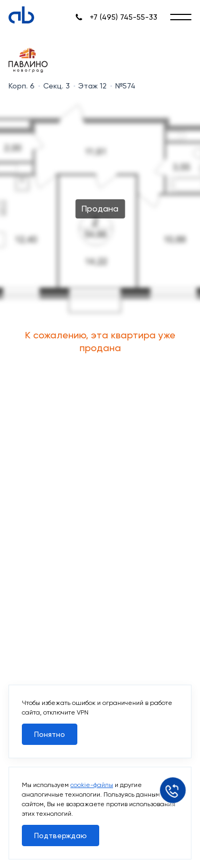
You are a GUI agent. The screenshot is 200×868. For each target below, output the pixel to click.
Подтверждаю (61, 835)
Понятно (50, 734)
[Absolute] (21, 15)
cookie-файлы (92, 785)
